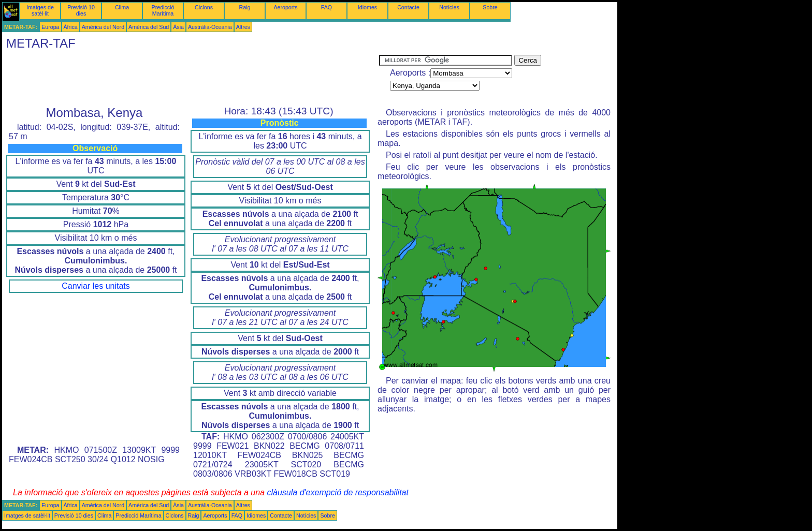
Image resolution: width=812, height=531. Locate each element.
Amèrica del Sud (149, 27)
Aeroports (285, 7)
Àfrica (71, 27)
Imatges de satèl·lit (40, 10)
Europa (50, 27)
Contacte (408, 7)
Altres (243, 27)
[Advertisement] (191, 78)
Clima (122, 7)
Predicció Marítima (163, 10)
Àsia (178, 27)
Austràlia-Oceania (210, 27)
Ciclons (204, 7)
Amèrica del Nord (103, 27)
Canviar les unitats (96, 286)
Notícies (449, 7)
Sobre (490, 7)
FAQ (327, 7)
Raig (245, 7)
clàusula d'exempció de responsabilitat (337, 492)
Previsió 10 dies (81, 10)
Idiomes (367, 7)
